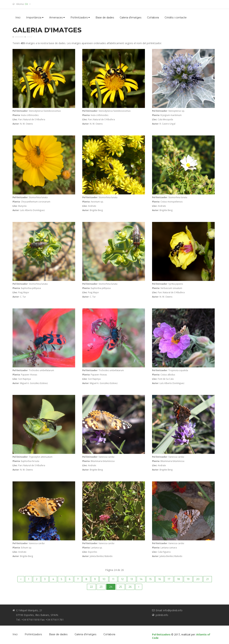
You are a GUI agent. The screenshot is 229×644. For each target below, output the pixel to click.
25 (120, 587)
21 (208, 579)
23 (101, 587)
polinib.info (162, 615)
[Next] (139, 587)
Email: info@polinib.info (169, 610)
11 (113, 579)
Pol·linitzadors (80, 18)
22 (91, 587)
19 (188, 579)
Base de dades (105, 18)
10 (104, 579)
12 (122, 579)
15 (150, 579)
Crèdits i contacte (176, 18)
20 (198, 579)
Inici (18, 18)
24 (111, 587)
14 (141, 579)
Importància (35, 18)
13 (132, 579)
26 (130, 587)
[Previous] (21, 579)
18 (179, 579)
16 (160, 579)
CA (28, 4)
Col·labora (153, 18)
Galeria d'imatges (131, 18)
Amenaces (57, 18)
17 (169, 579)
